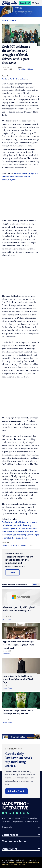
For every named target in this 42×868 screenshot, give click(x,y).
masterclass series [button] (21, 841)
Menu (36, 3)
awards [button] (21, 827)
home (5, 21)
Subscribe (25, 3)
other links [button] (21, 849)
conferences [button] (21, 835)
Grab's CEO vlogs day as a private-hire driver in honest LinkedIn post (20, 176)
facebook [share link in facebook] (14, 79)
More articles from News (21, 585)
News (13, 21)
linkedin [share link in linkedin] (23, 79)
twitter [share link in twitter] (5, 79)
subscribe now (18, 792)
